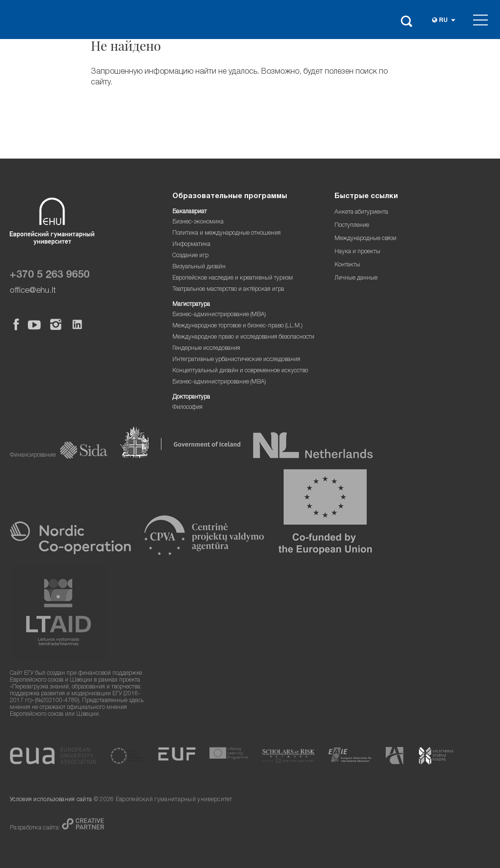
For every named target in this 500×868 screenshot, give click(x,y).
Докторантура (191, 397)
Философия (187, 408)
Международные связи (365, 239)
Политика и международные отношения (227, 233)
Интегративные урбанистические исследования (236, 360)
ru (443, 21)
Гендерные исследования (206, 349)
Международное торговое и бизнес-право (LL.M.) (238, 326)
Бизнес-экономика (198, 222)
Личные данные (356, 278)
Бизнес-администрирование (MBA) (219, 315)
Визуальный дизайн (199, 267)
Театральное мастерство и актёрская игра (228, 290)
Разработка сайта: (36, 828)
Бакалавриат (189, 212)
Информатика (191, 245)
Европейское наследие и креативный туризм (233, 278)
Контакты (347, 265)
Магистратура (191, 305)
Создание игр (190, 256)
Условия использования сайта (51, 800)
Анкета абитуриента (361, 212)
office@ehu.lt (33, 291)
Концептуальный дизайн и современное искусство (240, 371)
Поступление (352, 226)
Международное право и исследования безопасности (243, 337)
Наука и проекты (357, 252)
